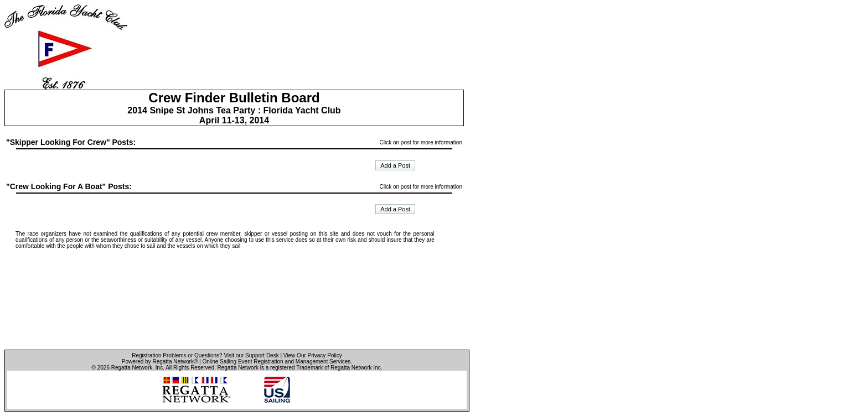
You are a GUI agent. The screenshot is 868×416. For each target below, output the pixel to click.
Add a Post (395, 165)
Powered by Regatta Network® (160, 362)
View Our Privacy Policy (313, 355)
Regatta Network (132, 368)
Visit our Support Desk (251, 355)
